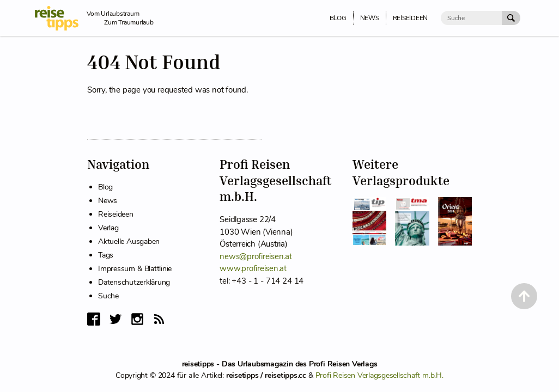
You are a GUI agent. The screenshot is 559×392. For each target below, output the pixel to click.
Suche (108, 296)
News (108, 201)
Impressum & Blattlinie (135, 269)
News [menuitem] (370, 18)
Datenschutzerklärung (134, 282)
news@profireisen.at (256, 256)
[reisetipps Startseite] (61, 18)
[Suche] (471, 18)
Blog (105, 187)
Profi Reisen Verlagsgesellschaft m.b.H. (379, 375)
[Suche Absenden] (511, 18)
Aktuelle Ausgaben (129, 241)
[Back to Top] (524, 296)
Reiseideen (116, 214)
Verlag (108, 228)
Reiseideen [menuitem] (411, 18)
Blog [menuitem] (338, 18)
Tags (106, 255)
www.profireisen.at (253, 268)
